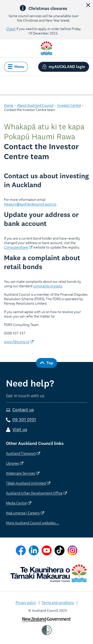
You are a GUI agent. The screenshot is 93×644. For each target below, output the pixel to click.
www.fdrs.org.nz (19, 341)
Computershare (18, 247)
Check (11, 29)
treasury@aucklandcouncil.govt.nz (30, 204)
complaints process (47, 286)
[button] (88, 5)
